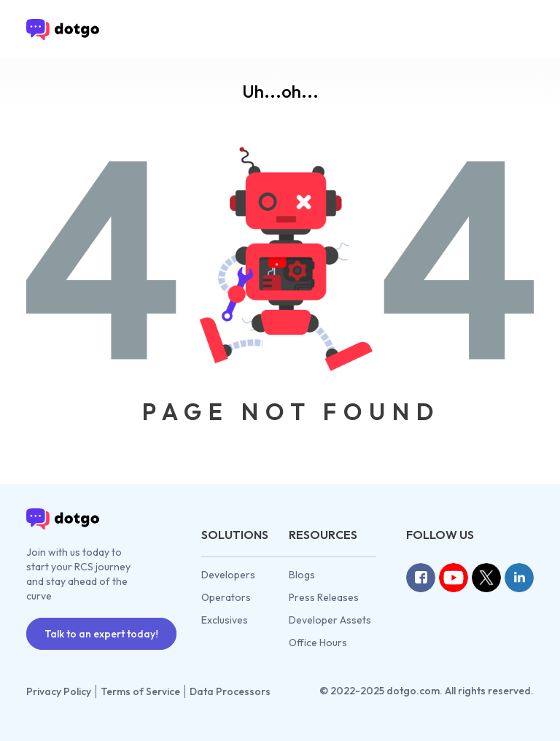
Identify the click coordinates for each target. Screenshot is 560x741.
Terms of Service (140, 691)
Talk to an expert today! (101, 634)
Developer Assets (330, 620)
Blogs (302, 575)
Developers (228, 575)
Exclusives (225, 620)
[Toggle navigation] (513, 29)
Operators (226, 597)
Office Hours (318, 643)
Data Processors (230, 691)
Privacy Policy (59, 691)
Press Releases (324, 597)
